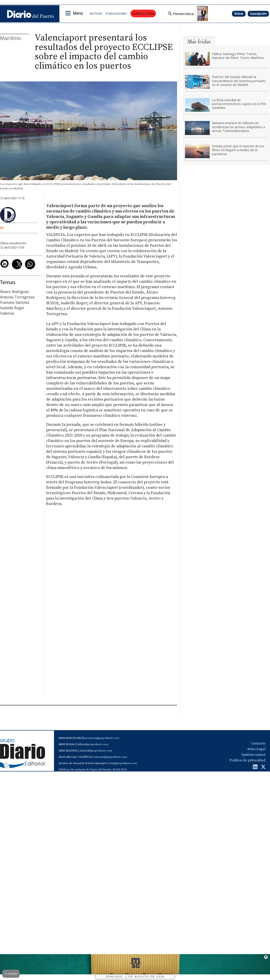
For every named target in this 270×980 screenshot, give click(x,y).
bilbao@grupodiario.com (93, 744)
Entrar (239, 14)
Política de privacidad (247, 760)
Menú (78, 13)
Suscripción (258, 14)
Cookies (11, 974)
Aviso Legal (256, 749)
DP (2, 228)
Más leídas (199, 41)
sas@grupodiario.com (124, 763)
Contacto (258, 743)
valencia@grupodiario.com (110, 757)
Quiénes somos (253, 755)
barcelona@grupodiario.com (101, 738)
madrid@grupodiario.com (96, 751)
